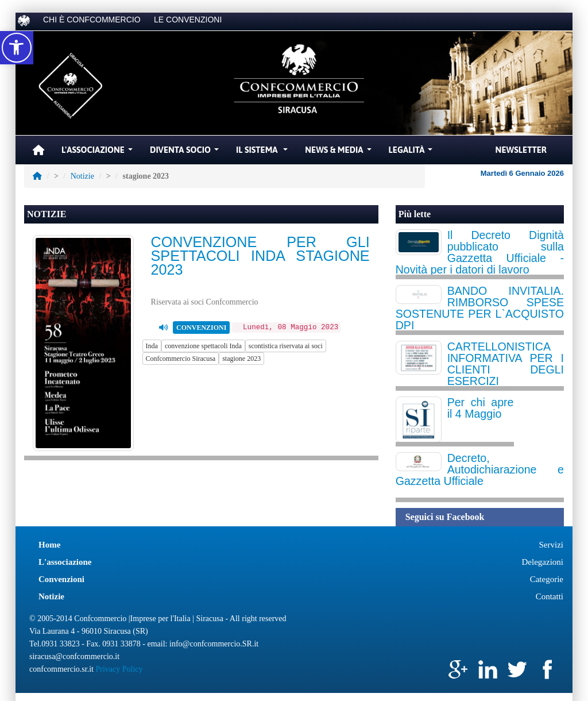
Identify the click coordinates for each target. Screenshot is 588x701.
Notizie (82, 176)
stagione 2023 (241, 359)
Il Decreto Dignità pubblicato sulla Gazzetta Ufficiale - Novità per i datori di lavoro (480, 252)
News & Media (339, 153)
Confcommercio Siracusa (181, 359)
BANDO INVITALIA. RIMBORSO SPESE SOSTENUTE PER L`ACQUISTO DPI (480, 308)
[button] (17, 48)
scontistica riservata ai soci (286, 346)
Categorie (547, 579)
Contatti (550, 596)
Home (49, 545)
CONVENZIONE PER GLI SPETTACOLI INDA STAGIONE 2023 (260, 256)
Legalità (412, 153)
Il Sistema (263, 153)
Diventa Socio (186, 153)
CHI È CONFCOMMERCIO (92, 20)
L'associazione (65, 562)
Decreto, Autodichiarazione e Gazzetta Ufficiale (480, 469)
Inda (152, 346)
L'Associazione (98, 153)
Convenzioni (61, 579)
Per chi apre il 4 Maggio (481, 408)
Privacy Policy (119, 669)
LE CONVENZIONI (188, 20)
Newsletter (521, 150)
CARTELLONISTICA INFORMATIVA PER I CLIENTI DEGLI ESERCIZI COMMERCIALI (480, 369)
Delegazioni (543, 562)
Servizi (552, 545)
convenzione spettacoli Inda (203, 346)
